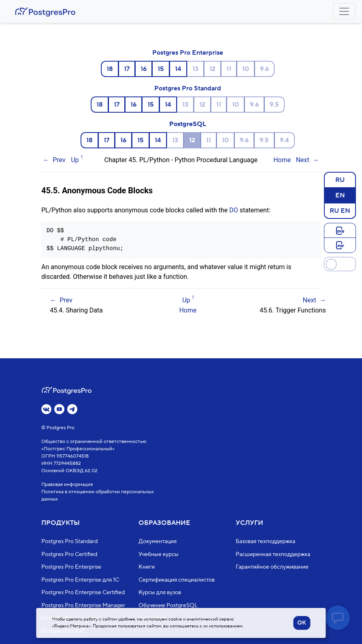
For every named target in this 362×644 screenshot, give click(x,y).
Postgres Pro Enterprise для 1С (80, 580)
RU (340, 180)
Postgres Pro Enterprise (188, 53)
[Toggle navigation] (344, 11)
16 (144, 69)
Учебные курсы (159, 554)
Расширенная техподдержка (273, 554)
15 (161, 69)
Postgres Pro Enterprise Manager (83, 605)
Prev (59, 160)
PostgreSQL (188, 124)
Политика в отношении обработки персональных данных (98, 495)
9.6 (264, 69)
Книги (147, 567)
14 (178, 69)
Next (303, 160)
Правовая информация (67, 485)
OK (302, 623)
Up (75, 160)
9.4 (284, 140)
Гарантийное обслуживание (272, 567)
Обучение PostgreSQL (168, 605)
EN (340, 195)
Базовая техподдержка (265, 541)
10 (246, 69)
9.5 (274, 105)
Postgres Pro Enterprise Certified (83, 593)
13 (195, 69)
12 (212, 69)
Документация (158, 541)
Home (282, 160)
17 (127, 69)
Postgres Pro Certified (69, 554)
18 (110, 69)
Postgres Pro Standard (188, 88)
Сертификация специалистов (177, 580)
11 (229, 69)
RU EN (340, 210)
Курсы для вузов (160, 593)
